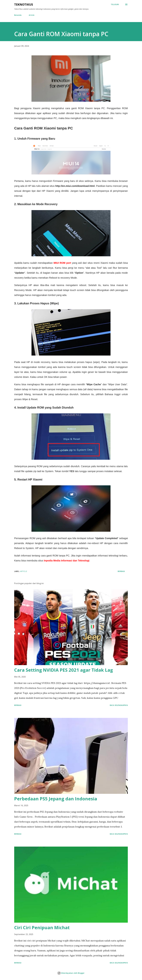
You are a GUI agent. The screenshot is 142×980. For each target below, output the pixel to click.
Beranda (18, 15)
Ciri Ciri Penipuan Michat (42, 928)
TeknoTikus (24, 4)
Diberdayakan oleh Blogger (71, 973)
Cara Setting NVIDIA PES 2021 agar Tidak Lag (64, 670)
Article (32, 15)
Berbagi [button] (121, 571)
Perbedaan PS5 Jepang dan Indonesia (56, 799)
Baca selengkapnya (119, 705)
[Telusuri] (115, 4)
